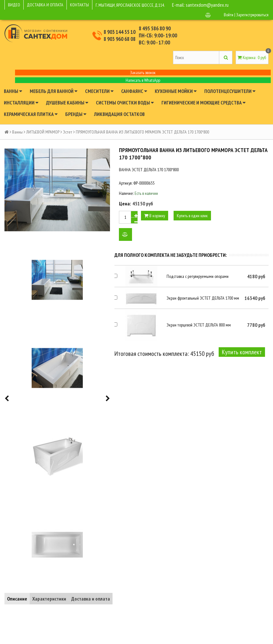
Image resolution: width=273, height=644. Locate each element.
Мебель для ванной (54, 91)
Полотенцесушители (230, 91)
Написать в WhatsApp (143, 80)
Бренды (76, 114)
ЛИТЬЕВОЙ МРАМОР (43, 132)
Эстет (68, 132)
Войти (229, 15)
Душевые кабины (67, 103)
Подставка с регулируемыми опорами (198, 276)
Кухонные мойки (176, 91)
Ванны (13, 91)
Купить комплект (242, 352)
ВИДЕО (14, 5)
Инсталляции (21, 103)
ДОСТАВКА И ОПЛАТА (45, 5)
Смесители (99, 91)
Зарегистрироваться (252, 15)
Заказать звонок (143, 73)
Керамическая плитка (31, 114)
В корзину (155, 216)
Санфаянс (134, 91)
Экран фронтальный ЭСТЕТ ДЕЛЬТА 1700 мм (203, 298)
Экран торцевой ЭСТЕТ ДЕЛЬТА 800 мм (199, 325)
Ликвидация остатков (119, 114)
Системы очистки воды (125, 103)
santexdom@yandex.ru (207, 5)
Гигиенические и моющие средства (203, 103)
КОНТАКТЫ (79, 5)
